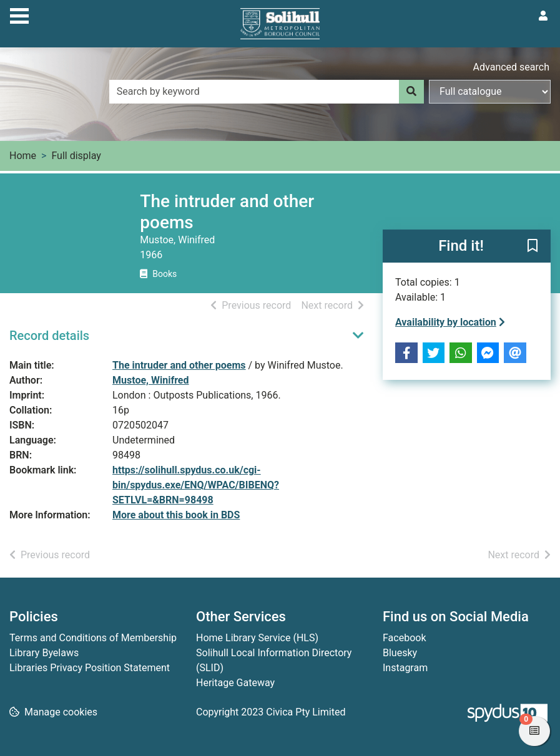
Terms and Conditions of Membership (93, 638)
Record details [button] (49, 336)
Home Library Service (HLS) (257, 638)
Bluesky (400, 653)
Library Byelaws (44, 653)
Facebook (404, 638)
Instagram (405, 668)
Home (23, 156)
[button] (533, 247)
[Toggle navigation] (19, 14)
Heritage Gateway (235, 683)
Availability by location (450, 322)
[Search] (411, 92)
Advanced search (511, 67)
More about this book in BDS (176, 515)
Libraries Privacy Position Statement (90, 668)
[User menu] (543, 16)
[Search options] (490, 92)
